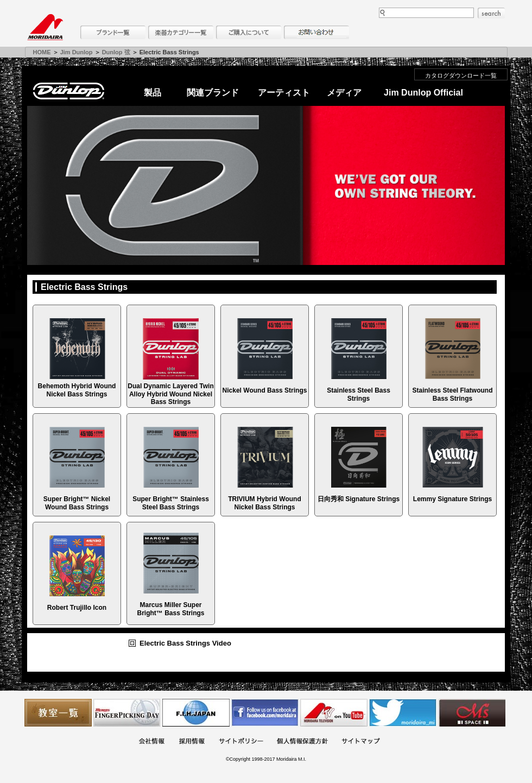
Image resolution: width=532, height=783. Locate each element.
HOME (42, 52)
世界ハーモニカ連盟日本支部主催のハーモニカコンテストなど (196, 713)
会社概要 (151, 742)
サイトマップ (360, 742)
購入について (249, 32)
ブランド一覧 (113, 32)
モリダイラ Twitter (403, 713)
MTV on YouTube (334, 713)
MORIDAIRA (45, 27)
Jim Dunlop (77, 52)
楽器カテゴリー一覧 (181, 32)
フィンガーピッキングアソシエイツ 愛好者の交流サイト (127, 713)
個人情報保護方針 (302, 742)
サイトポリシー (241, 742)
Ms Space (472, 713)
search (491, 13)
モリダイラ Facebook (265, 713)
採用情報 (192, 742)
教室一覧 (58, 713)
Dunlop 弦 (116, 52)
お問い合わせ (316, 32)
